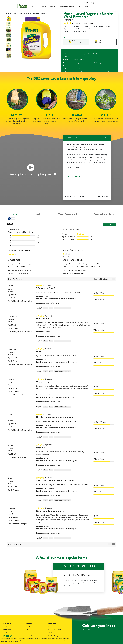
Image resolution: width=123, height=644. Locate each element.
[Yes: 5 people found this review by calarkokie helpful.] (46, 538)
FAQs (27, 630)
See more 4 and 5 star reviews (18, 273)
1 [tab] (58, 602)
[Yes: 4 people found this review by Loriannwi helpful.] (46, 407)
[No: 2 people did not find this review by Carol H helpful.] (51, 470)
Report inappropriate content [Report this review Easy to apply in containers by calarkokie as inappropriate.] (62, 538)
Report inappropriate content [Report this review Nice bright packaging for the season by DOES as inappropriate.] (62, 437)
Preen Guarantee (30, 627)
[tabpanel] (36, 38)
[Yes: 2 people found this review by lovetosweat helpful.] (46, 371)
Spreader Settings (53, 627)
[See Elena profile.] (10, 478)
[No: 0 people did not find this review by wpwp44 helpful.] (51, 308)
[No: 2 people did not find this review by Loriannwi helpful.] (51, 407)
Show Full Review (19, 266)
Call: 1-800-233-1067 (9, 630)
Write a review (110, 225)
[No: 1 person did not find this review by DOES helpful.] (51, 437)
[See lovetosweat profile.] (12, 349)
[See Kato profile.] (64, 257)
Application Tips (74, 176)
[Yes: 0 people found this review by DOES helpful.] (46, 437)
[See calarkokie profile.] (11, 508)
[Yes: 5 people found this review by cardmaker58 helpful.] (46, 341)
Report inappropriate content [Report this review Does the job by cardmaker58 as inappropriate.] (62, 341)
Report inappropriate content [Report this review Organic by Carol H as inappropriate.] (62, 470)
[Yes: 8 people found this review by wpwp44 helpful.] (46, 308)
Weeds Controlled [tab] (67, 214)
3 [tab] (65, 602)
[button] (113, 544)
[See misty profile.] (10, 257)
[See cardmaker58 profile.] (12, 316)
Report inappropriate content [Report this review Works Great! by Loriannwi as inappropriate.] (62, 407)
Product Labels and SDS (55, 630)
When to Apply (73, 138)
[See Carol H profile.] (11, 445)
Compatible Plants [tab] (104, 214)
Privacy (27, 633)
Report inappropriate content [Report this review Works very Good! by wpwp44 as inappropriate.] (62, 308)
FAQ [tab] (37, 214)
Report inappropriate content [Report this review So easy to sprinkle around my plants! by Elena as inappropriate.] (62, 500)
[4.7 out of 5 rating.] (73, 23)
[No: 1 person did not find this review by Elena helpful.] (51, 500)
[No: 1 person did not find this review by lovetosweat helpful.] (51, 371)
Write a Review (89, 23)
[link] (67, 23)
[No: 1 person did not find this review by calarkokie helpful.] (51, 538)
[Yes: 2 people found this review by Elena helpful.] (46, 500)
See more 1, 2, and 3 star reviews (73, 273)
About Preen (52, 633)
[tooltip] (11, 219)
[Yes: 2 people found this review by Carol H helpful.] (46, 470)
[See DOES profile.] (10, 415)
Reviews (80, 23)
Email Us (5, 627)
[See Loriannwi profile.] (11, 379)
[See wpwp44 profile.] (11, 286)
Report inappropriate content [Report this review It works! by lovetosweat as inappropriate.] (62, 371)
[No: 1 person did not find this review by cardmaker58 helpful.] (51, 341)
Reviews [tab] (13, 214)
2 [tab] (61, 602)
